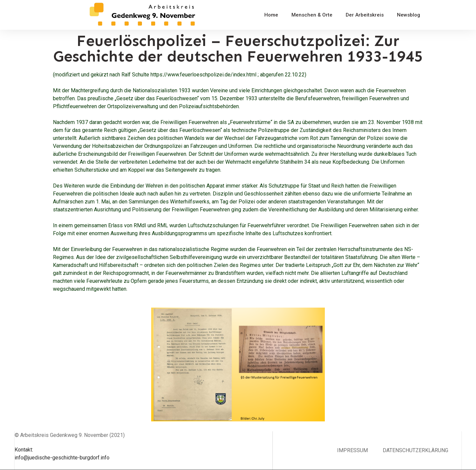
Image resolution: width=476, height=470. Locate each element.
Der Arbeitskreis (365, 15)
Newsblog (409, 15)
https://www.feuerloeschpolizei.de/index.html (203, 75)
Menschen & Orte (312, 15)
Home (271, 15)
